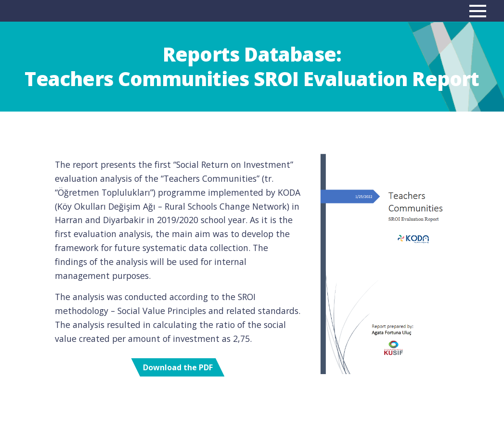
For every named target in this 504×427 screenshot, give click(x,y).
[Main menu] (478, 11)
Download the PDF (178, 367)
